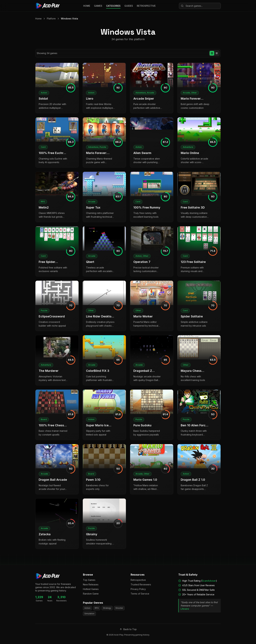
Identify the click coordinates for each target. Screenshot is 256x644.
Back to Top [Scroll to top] (128, 629)
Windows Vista (69, 19)
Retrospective (138, 580)
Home (38, 19)
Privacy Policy (138, 589)
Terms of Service (140, 594)
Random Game (91, 594)
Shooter (119, 608)
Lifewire (185, 609)
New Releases (91, 584)
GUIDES (129, 6)
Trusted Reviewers (141, 584)
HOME (87, 6)
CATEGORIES (113, 6)
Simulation (89, 614)
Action (87, 608)
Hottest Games (91, 589)
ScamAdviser (209, 581)
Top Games (89, 580)
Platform (51, 19)
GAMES (98, 6)
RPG (97, 608)
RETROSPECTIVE (146, 6)
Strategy (107, 608)
